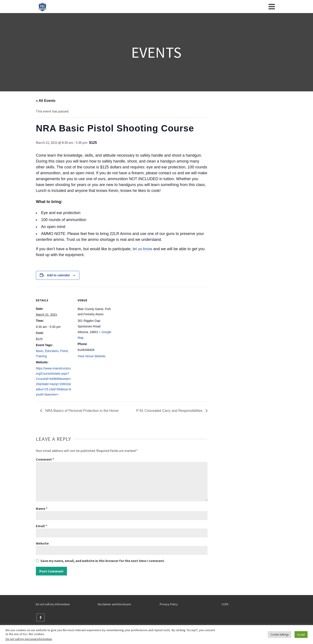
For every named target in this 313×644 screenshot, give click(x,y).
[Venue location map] (142, 317)
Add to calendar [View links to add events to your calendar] (58, 275)
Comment (45, 459)
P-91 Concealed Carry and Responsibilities (170, 411)
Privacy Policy (169, 604)
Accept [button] (301, 635)
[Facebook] (40, 617)
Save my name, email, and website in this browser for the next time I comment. (103, 561)
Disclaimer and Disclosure (114, 604)
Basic (40, 351)
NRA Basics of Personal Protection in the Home (82, 411)
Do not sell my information (53, 604)
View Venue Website (92, 356)
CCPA (225, 604)
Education (52, 351)
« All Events (46, 101)
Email (41, 526)
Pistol (64, 351)
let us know (142, 249)
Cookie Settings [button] (280, 635)
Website (42, 543)
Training (41, 356)
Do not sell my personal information (29, 639)
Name (42, 508)
